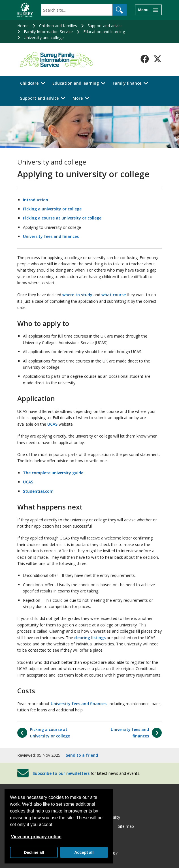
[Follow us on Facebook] (145, 59)
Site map (126, 826)
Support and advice (105, 26)
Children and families (58, 26)
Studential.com (38, 491)
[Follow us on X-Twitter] (157, 59)
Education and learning (104, 32)
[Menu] (148, 10)
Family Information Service (48, 32)
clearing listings (90, 638)
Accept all (84, 852)
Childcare (29, 83)
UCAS (52, 424)
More (78, 98)
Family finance (127, 83)
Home (23, 26)
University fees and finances (51, 236)
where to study (77, 295)
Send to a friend (82, 755)
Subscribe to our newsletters (61, 773)
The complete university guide (53, 473)
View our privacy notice (36, 837)
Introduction (36, 200)
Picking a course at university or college (62, 218)
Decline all (34, 852)
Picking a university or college (52, 209)
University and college (44, 38)
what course (114, 295)
